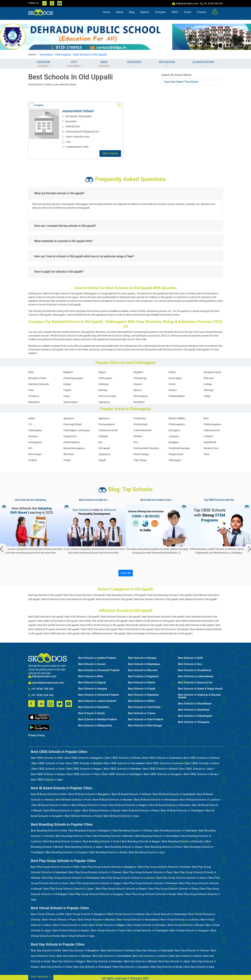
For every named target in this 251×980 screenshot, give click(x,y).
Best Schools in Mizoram (143, 670)
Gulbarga (103, 384)
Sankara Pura (211, 448)
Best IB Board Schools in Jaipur (62, 811)
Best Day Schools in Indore (186, 956)
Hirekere (138, 436)
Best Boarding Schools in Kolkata (133, 831)
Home (107, 15)
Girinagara (174, 430)
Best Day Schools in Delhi (46, 950)
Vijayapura (104, 402)
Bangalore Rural (212, 372)
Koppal (67, 390)
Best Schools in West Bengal (145, 726)
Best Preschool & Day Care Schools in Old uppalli (68, 599)
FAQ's (175, 15)
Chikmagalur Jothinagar (77, 430)
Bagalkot (138, 372)
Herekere (33, 436)
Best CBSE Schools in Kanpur (48, 774)
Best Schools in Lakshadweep (196, 676)
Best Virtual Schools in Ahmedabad (138, 920)
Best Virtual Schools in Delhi (48, 914)
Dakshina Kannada (39, 384)
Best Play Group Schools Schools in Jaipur (69, 889)
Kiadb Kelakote (71, 442)
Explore (145, 15)
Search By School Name (176, 75)
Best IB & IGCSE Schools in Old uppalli (58, 625)
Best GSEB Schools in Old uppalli (62, 633)
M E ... (102, 442)
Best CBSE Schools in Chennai (202, 758)
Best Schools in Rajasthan (143, 695)
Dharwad (209, 378)
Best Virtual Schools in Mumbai (96, 920)
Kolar (31, 390)
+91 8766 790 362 (41, 689)
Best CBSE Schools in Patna (84, 774)
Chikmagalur (63, 55)
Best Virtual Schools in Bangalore (86, 914)
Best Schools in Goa (190, 664)
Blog (132, 15)
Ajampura (69, 418)
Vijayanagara (71, 402)
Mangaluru (34, 402)
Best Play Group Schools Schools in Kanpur (121, 889)
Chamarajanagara (73, 378)
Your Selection (41, 976)
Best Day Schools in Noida (167, 967)
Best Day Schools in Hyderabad (155, 950)
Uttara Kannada (107, 396)
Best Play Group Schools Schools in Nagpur (96, 883)
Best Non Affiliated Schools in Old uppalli (103, 633)
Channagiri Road (72, 424)
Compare (160, 15)
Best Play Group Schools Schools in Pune (148, 872)
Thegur (67, 460)
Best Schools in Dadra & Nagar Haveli (200, 689)
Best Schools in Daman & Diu (195, 683)
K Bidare (208, 436)
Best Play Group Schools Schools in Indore (182, 878)
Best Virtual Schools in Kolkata (126, 914)
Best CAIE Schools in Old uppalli (136, 629)
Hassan (138, 384)
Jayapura (174, 436)
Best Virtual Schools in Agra (78, 936)
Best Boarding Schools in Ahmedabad (157, 836)
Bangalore (139, 402)
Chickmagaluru (177, 424)
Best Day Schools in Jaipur (174, 961)
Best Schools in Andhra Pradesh (97, 658)
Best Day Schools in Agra (199, 967)
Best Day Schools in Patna (56, 967)
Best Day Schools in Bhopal (140, 961)
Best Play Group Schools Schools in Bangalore (109, 867)
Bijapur (102, 372)
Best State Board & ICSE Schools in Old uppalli (189, 625)
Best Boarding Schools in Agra (147, 852)
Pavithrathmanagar (179, 448)
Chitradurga (140, 378)
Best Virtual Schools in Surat (70, 925)
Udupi (66, 396)
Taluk (207, 454)
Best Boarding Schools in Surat (101, 841)
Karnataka (46, 55)
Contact (202, 15)
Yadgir (207, 396)
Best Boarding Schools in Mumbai (113, 836)
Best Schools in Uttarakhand (195, 704)
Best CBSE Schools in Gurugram (163, 774)
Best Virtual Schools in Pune (59, 920)
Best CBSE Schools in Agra (47, 780)
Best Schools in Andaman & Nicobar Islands (199, 696)
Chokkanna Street (108, 430)
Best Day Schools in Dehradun (105, 961)
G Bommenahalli (142, 430)
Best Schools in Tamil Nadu (144, 707)
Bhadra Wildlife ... (178, 418)
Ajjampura (104, 418)
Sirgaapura (104, 454)
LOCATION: (44, 64)
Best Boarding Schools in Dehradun (183, 841)
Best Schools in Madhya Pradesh (98, 719)
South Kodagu (141, 454)
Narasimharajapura (74, 448)
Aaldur (32, 418)
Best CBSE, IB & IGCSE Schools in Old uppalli (103, 621)
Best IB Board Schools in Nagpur (128, 805)
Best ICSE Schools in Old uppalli (82, 617)
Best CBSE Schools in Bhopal (160, 769)
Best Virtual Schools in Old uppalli (114, 599)
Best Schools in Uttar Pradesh (146, 719)
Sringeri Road (176, 454)
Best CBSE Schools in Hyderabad (162, 758)
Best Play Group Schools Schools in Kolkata (164, 867)
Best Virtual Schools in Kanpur (71, 930)
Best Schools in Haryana (93, 689)
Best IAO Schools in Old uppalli (172, 629)
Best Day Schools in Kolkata (118, 950)
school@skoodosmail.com (46, 683)
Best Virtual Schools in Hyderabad (166, 914)
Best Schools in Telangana (194, 722)
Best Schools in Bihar (91, 676)
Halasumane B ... (213, 430)
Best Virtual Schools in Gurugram (190, 930)
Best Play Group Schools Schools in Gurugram (97, 894)
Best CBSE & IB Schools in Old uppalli (57, 621)
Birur (206, 418)
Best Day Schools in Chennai (192, 950)
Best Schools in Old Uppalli (90, 55)
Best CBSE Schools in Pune (48, 763)
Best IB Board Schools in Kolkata (131, 794)
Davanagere (175, 378)
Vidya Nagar (140, 460)
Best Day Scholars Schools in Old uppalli (156, 599)
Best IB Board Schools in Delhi (49, 794)
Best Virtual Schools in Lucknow (180, 920)
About (120, 15)
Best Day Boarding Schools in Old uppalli (170, 595)
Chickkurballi (140, 424)
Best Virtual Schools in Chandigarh (148, 930)
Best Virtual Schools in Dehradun (147, 925)
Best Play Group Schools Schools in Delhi (55, 867)
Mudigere (174, 442)
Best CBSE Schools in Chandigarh (122, 774)
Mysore (138, 390)
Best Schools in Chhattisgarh (195, 716)
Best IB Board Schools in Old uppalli (121, 617)
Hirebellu (103, 436)
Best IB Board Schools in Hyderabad (174, 794)
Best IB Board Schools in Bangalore (89, 794)
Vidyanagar (175, 460)
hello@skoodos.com (187, 4)
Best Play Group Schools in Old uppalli (84, 595)
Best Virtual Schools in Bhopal (186, 925)
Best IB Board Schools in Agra (121, 816)
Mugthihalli (210, 442)
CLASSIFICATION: (203, 64)
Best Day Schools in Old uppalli (45, 595)
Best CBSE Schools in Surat (48, 769)
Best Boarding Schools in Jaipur (84, 847)
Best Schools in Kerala (91, 713)
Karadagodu (35, 442)
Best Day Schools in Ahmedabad (112, 956)
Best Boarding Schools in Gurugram (67, 852)
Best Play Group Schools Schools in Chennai (95, 872)
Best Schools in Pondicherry (195, 670)
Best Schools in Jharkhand (194, 710)
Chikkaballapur (177, 396)
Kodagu (208, 384)
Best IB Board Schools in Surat (89, 805)
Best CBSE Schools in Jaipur (196, 769)
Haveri (172, 384)
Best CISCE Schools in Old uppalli (99, 629)
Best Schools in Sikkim (142, 701)
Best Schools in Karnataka (94, 707)
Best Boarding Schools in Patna (163, 847)
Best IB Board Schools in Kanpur (102, 811)
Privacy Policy (37, 735)
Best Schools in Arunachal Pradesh (99, 670)
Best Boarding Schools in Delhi (49, 831)
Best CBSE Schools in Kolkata (123, 758)
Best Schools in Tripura (142, 713)
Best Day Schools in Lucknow (150, 956)
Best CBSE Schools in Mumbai (84, 763)
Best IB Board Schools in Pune (73, 800)
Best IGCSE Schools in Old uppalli (144, 625)
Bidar (31, 372)
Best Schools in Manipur (142, 658)
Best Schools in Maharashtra (95, 726)
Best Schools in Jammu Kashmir (97, 701)
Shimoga (208, 390)
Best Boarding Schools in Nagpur (141, 841)
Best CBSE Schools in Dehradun (122, 769)
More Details (110, 153)
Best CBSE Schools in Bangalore (84, 758)
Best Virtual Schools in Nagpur (107, 925)
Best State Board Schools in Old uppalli (163, 617)
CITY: (74, 64)
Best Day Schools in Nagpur (69, 961)
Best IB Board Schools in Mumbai (113, 800)
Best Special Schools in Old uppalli (198, 599)
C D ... (31, 424)
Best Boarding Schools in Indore (62, 841)
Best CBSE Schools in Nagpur (84, 769)
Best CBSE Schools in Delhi (47, 758)
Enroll (188, 15)
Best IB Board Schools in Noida (83, 816)
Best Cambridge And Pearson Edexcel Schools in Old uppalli (159, 633)
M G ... (137, 442)
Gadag (67, 384)
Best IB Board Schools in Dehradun (170, 805)
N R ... (31, 448)
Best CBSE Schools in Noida (200, 774)
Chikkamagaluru (213, 424)
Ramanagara (141, 396)
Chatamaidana (107, 424)
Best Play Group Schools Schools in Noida (151, 894)
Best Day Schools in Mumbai (74, 956)
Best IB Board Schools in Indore (51, 805)
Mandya (103, 390)
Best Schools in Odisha (142, 683)
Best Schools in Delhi (191, 658)
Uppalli (102, 460)
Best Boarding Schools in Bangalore (90, 831)
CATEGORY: (135, 64)
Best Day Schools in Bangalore (81, 950)
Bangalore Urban (37, 378)
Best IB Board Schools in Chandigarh (182, 811)
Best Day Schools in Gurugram (131, 967)
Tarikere (33, 460)
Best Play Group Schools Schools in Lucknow (128, 878)
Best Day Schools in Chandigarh (93, 967)
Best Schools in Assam (92, 664)
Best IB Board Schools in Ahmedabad (156, 800)
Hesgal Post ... (71, 436)
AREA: (104, 64)
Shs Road (68, 454)
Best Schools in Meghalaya (144, 664)
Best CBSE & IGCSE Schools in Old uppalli (151, 621)
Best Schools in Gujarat (92, 683)
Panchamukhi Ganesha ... (148, 448)
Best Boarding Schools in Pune (74, 836)
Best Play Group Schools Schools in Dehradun (151, 883)
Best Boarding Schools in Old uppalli (126, 595)
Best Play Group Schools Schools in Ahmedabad (71, 878)
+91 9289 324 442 (41, 695)
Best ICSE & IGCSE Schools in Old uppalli (102, 625)
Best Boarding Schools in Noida (108, 852)
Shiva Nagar (35, 454)
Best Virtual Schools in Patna (108, 930)
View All (126, 573)
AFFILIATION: (167, 64)
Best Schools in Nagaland (143, 676)
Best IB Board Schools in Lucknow (200, 800)
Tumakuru (34, 396)
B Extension (140, 418)
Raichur (173, 390)
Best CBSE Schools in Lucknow (165, 763)
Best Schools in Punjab (142, 689)
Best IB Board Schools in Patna (141, 811)
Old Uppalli (104, 448)
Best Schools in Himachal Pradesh (99, 695)
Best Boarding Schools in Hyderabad (176, 831)
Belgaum (68, 372)
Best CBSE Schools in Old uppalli (46, 617)
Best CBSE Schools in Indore (202, 763)
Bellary (172, 372)
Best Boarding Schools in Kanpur (124, 847)
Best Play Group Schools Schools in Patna (174, 889)
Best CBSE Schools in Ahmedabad (124, 763)
